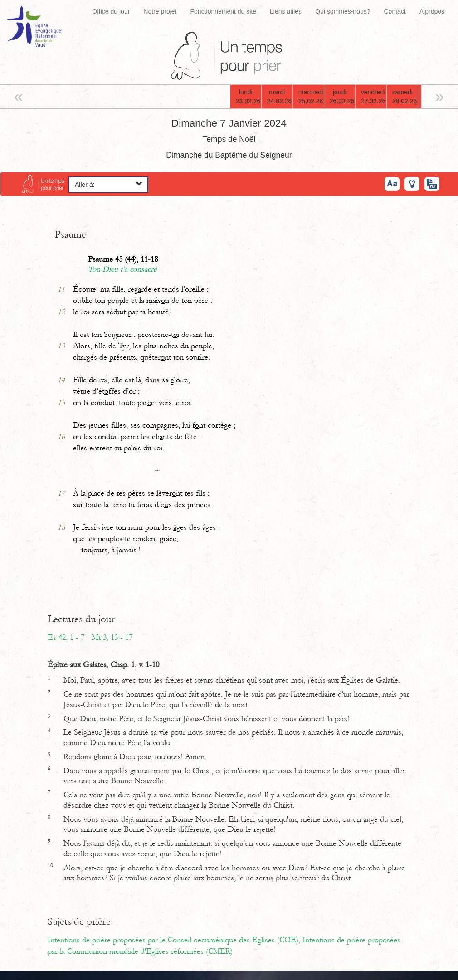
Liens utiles (286, 11)
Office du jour (111, 11)
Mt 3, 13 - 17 (112, 638)
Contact (395, 11)
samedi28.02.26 (405, 97)
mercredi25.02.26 (311, 97)
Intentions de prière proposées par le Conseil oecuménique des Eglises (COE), (175, 940)
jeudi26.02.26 (342, 97)
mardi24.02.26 (280, 97)
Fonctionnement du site (224, 11)
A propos (432, 11)
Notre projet (160, 11)
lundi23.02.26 (248, 97)
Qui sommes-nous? (343, 11)
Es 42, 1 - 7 (66, 638)
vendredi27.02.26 (373, 97)
